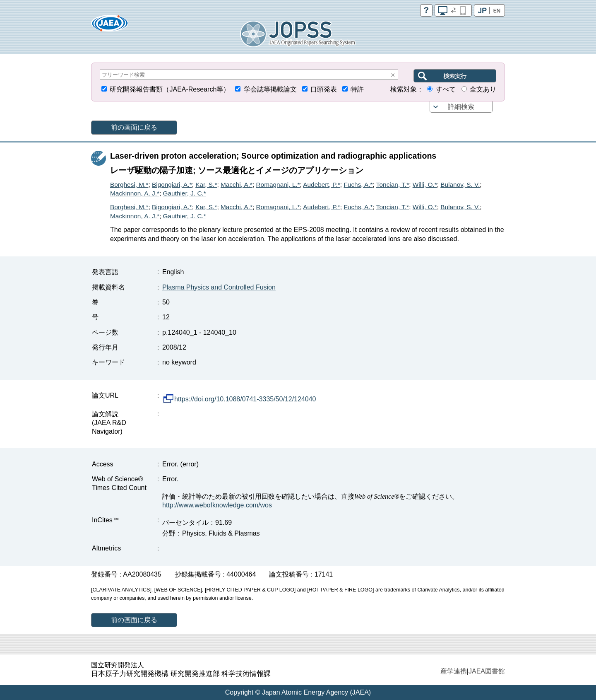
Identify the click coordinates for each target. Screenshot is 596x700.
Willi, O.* (425, 185)
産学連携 (454, 671)
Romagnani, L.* (278, 185)
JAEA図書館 (487, 671)
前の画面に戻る (134, 127)
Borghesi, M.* (129, 185)
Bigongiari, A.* (172, 185)
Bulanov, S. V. (460, 185)
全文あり (483, 89)
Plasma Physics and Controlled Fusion (219, 287)
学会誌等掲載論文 (270, 89)
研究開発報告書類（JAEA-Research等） (170, 89)
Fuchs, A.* (358, 185)
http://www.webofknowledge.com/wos (217, 505)
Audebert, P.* (322, 185)
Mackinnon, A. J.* (135, 193)
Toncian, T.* (393, 185)
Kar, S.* (206, 185)
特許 (357, 89)
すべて (446, 89)
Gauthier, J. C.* (184, 193)
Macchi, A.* (237, 185)
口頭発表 (324, 89)
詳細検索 (461, 107)
